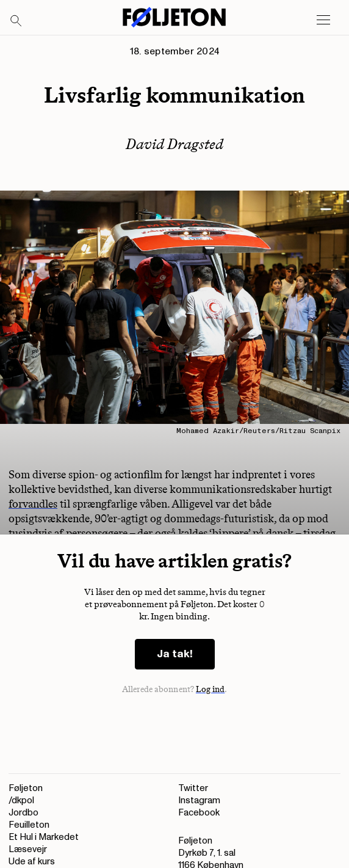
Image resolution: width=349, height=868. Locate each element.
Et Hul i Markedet (44, 837)
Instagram (199, 801)
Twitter (193, 788)
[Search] (16, 21)
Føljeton (26, 788)
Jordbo (23, 813)
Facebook (199, 813)
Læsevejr (28, 849)
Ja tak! (175, 654)
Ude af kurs (32, 862)
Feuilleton (29, 825)
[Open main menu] (323, 20)
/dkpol (21, 801)
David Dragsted (174, 144)
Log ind (210, 689)
